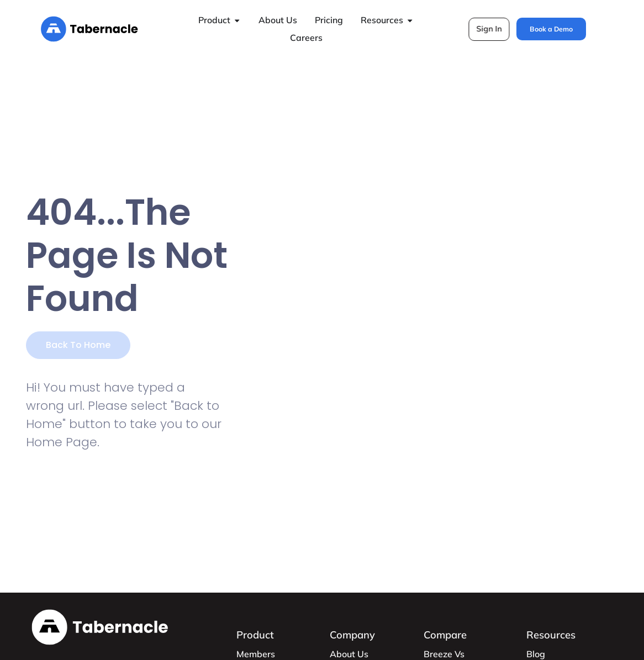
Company (352, 635)
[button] (489, 29)
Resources (551, 635)
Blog (536, 654)
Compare (445, 635)
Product (255, 635)
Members (256, 654)
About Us (349, 654)
